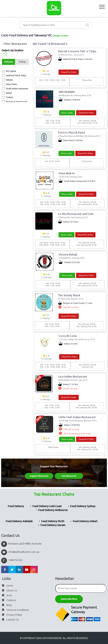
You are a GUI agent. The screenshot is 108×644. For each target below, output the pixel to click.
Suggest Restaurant (39, 476)
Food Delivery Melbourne (53, 510)
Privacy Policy (12, 615)
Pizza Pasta (11, 84)
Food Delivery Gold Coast (47, 506)
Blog (7, 605)
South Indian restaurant (17, 89)
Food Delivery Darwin (53, 525)
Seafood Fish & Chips (16, 75)
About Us (10, 591)
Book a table (67, 113)
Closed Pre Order (69, 72)
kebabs (10, 80)
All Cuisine (11, 71)
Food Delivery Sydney (83, 506)
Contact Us (10, 620)
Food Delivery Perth (53, 521)
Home (8, 586)
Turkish (9, 97)
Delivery (9, 62)
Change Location (61, 36)
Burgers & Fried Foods (17, 102)
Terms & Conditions (16, 610)
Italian (9, 93)
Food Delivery (16, 506)
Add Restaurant (69, 476)
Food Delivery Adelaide (19, 521)
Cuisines (9, 600)
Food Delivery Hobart (85, 521)
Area (7, 595)
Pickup (22, 62)
